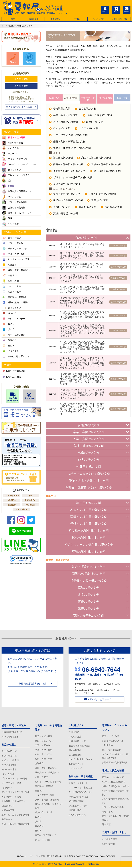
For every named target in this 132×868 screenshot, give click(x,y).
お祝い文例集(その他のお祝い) (115, 802)
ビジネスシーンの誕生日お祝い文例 (71, 178)
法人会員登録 (21, 86)
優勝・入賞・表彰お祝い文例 (67, 142)
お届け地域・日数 (120, 19)
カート (116, 9)
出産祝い (39, 791)
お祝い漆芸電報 (9, 765)
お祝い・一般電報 (10, 761)
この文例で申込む (118, 246)
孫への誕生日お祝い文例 (105, 172)
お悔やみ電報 (8, 811)
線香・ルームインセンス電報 (16, 816)
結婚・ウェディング (45, 741)
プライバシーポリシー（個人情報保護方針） (116, 757)
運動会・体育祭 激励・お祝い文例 (70, 149)
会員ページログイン (78, 784)
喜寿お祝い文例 (86, 208)
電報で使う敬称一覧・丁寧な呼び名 (116, 819)
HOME (12, 19)
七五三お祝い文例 (87, 129)
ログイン (105, 9)
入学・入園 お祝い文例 (98, 116)
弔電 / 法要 (122, 98)
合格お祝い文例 (86, 109)
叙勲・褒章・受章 (44, 759)
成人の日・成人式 (44, 813)
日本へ (13, 58)
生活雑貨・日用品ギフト (13, 802)
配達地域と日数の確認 (79, 746)
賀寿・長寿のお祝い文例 (65, 195)
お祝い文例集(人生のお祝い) (116, 787)
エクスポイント (76, 764)
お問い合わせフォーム (100, 700)
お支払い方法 (75, 737)
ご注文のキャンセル (78, 807)
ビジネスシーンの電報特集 (48, 782)
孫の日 (38, 831)
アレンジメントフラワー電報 (16, 793)
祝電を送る (34, 19)
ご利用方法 (74, 732)
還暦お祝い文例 (98, 201)
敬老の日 (39, 827)
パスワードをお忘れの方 (80, 788)
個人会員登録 (21, 79)
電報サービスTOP (111, 737)
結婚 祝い (54, 98)
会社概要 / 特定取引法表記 (115, 763)
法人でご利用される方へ (80, 760)
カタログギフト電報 (11, 797)
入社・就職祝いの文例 (63, 122)
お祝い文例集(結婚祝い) (113, 782)
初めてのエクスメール (113, 741)
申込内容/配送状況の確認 (32, 684)
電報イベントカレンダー (114, 778)
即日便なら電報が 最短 (21, 120)
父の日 (38, 822)
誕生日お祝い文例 (61, 158)
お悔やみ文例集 (12, 377)
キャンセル (29, 396)
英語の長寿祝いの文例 (63, 214)
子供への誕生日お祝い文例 (104, 165)
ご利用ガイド (98, 19)
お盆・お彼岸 (41, 778)
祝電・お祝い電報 (44, 737)
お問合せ (127, 9)
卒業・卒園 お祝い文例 (64, 116)
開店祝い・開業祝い (45, 787)
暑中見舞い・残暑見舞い (47, 773)
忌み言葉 (106, 825)
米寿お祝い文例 (111, 208)
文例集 (77, 19)
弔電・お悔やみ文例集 (113, 808)
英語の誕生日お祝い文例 (65, 185)
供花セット (7, 820)
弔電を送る (55, 19)
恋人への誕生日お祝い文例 (94, 158)
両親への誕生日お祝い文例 (66, 165)
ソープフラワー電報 (11, 784)
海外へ (29, 58)
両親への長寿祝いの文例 (100, 195)
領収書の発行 (75, 811)
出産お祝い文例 (93, 122)
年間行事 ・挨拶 (88, 99)
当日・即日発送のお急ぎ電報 (16, 825)
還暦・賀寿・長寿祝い (46, 768)
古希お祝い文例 (60, 208)
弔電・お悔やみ (43, 746)
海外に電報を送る (10, 737)
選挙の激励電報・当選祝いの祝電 (49, 807)
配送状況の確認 (76, 802)
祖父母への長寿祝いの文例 (66, 201)
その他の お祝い (105, 99)
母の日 (38, 818)
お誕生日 (39, 764)
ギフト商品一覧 (9, 756)
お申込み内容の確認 (78, 797)
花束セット (7, 788)
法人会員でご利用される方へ (21, 107)
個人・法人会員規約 (112, 750)
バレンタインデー (44, 755)
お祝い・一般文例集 (14, 371)
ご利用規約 (107, 746)
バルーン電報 (8, 774)
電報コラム (107, 812)
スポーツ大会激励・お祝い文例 (68, 135)
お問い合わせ (108, 845)
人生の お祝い (71, 98)
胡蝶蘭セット (8, 807)
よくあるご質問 (110, 840)
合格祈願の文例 (60, 109)
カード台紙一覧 (9, 752)
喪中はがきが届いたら (46, 836)
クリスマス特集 (43, 841)
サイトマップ (75, 769)
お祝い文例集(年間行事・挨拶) (115, 793)
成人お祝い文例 (60, 129)
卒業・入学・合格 (44, 750)
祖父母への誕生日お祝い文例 (67, 172)
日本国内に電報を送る (12, 732)
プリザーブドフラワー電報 (14, 779)
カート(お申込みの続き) (80, 793)
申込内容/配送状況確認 (13, 397)
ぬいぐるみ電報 (9, 770)
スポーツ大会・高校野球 (47, 801)
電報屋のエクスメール (57, 865)
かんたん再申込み (77, 816)
